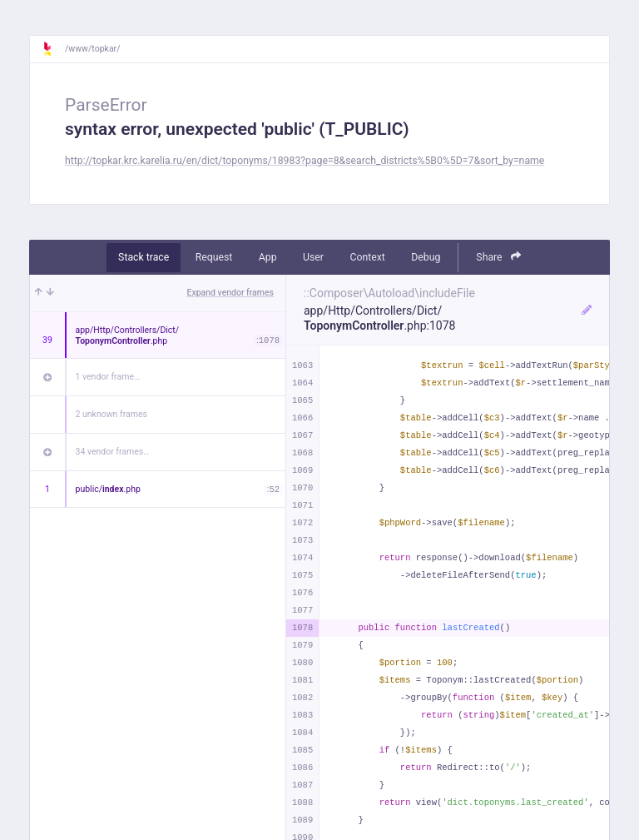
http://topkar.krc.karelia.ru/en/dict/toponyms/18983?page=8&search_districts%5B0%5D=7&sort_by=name (305, 161)
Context (367, 257)
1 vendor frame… (108, 377)
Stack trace (144, 257)
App (268, 257)
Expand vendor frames (230, 293)
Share (498, 257)
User (313, 257)
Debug (426, 257)
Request (214, 257)
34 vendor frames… (113, 452)
